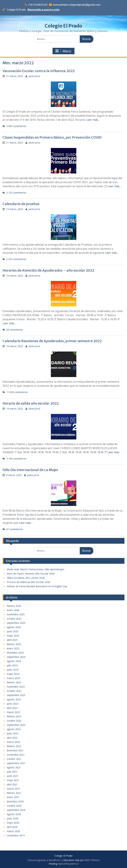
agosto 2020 (14, 814)
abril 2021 (12, 784)
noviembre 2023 (16, 687)
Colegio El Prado (63, 26)
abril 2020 (12, 827)
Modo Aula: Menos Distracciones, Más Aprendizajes (36, 569)
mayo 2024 (13, 674)
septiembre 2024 (16, 657)
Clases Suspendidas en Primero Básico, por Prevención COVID (52, 137)
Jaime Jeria (34, 76)
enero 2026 (13, 610)
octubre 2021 (14, 759)
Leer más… (93, 120)
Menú (63, 51)
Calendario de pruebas (21, 204)
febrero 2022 (14, 746)
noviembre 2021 (16, 755)
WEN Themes (92, 860)
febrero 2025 (14, 644)
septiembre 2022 (16, 725)
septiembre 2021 (16, 763)
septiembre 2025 (16, 623)
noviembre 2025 (16, 614)
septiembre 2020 (16, 810)
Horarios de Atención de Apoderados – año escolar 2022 (48, 270)
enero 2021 (13, 797)
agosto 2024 (14, 661)
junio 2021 (13, 776)
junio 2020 (13, 818)
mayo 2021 (13, 780)
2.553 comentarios (16, 259)
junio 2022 (13, 733)
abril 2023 (12, 708)
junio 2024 (13, 670)
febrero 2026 (14, 606)
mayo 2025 (13, 636)
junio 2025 (13, 631)
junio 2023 (13, 704)
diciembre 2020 (15, 801)
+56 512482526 (37, 5)
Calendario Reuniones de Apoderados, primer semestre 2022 (52, 341)
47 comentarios (15, 529)
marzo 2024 (13, 678)
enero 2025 (13, 648)
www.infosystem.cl (68, 864)
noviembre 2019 (16, 835)
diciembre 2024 (15, 653)
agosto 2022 (14, 729)
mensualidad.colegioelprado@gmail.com (77, 5)
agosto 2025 (14, 627)
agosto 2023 (14, 699)
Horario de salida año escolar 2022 (31, 403)
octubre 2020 (14, 806)
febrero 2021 (14, 793)
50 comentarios (15, 330)
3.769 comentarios (16, 459)
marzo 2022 (13, 742)
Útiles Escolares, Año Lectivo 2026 (26, 578)
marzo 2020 (13, 831)
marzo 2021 (13, 789)
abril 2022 (12, 738)
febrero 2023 (14, 716)
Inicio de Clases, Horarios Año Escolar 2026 (31, 574)
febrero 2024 (14, 682)
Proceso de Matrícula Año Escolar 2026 (28, 582)
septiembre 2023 (16, 695)
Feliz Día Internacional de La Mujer (30, 470)
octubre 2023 (14, 691)
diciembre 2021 (15, 750)
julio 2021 (12, 772)
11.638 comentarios (17, 392)
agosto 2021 (14, 767)
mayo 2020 (13, 823)
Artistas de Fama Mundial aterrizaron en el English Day (37, 586)
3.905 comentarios (16, 126)
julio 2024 (12, 665)
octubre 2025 (14, 619)
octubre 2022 (14, 721)
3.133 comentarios (16, 193)
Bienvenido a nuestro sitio (44, 10)
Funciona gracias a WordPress (44, 860)
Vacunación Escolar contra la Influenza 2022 (39, 71)
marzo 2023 (13, 712)
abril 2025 (12, 640)
